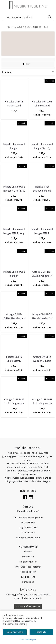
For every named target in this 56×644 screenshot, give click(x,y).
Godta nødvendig (15, 632)
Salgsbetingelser (28, 562)
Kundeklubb (28, 582)
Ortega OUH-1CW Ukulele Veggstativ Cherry (14, 403)
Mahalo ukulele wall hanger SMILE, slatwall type (42, 148)
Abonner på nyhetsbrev (28, 606)
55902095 (30, 532)
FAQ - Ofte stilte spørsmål (28, 567)
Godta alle (41, 632)
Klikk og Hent (28, 577)
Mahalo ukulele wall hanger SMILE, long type (14, 233)
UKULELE (17, 27)
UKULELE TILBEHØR (32, 27)
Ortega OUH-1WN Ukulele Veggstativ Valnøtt (42, 403)
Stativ (45, 27)
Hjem (9, 27)
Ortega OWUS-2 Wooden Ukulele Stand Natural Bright (42, 361)
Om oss (28, 551)
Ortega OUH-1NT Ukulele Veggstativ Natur (42, 276)
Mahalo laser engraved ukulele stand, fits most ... (42, 191)
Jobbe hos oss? (28, 572)
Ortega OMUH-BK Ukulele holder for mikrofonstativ (42, 318)
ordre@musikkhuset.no (28, 538)
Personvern (28, 557)
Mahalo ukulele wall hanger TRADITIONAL (14, 276)
